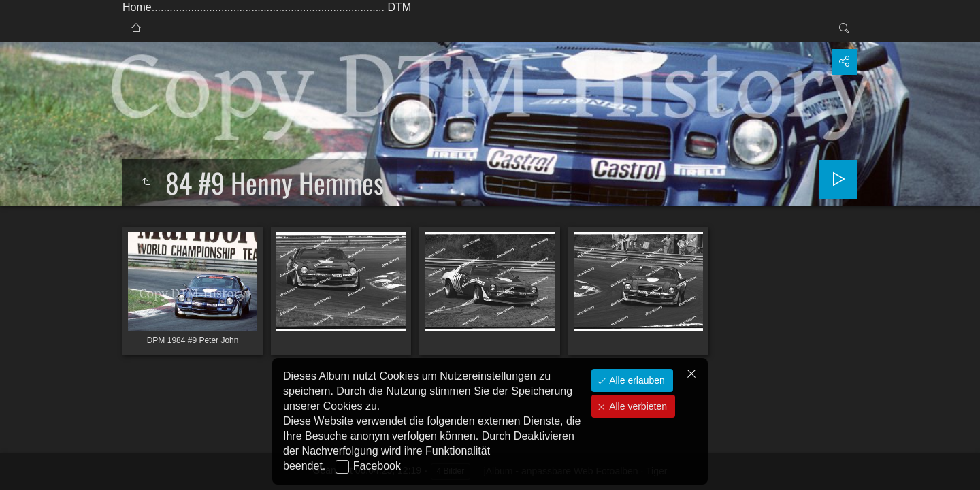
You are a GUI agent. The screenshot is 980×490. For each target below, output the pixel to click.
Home (137, 7)
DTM (399, 7)
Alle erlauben (636, 380)
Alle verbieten (637, 406)
